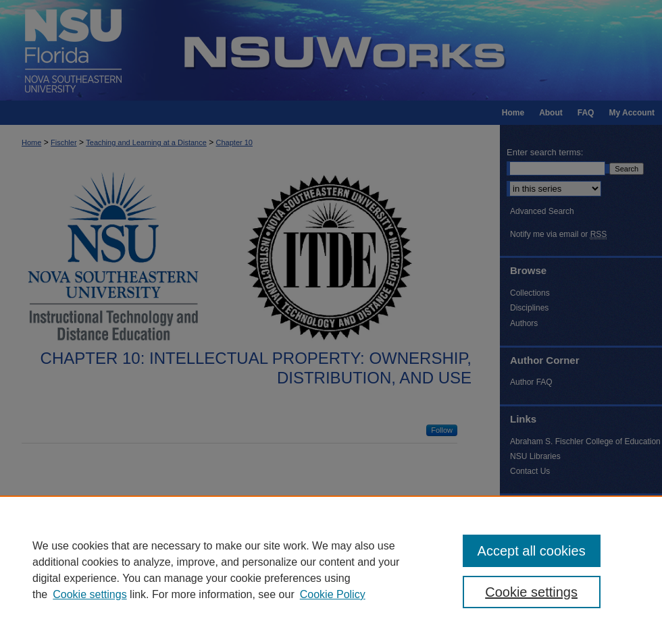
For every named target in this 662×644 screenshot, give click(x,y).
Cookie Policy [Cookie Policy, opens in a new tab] (333, 594)
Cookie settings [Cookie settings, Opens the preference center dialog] (531, 592)
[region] (331, 570)
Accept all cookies (532, 551)
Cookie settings (90, 594)
